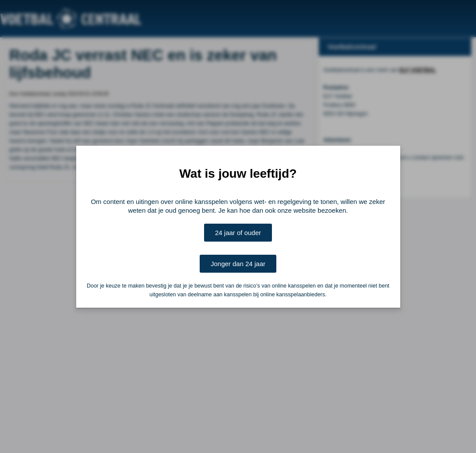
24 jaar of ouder (238, 233)
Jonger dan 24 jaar (238, 264)
